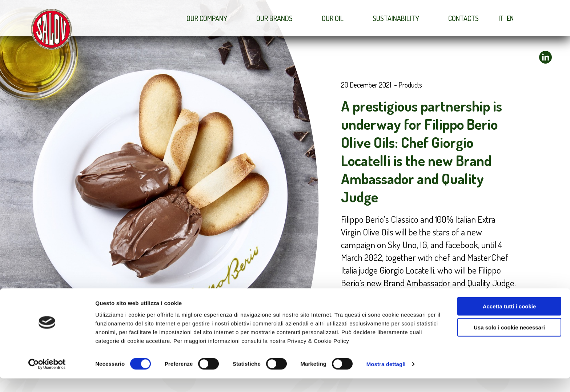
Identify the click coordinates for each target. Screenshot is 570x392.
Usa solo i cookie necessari (509, 341)
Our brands (274, 18)
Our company (207, 18)
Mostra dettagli (386, 378)
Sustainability (396, 18)
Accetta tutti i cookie (509, 320)
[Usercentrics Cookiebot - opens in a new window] (47, 378)
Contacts (463, 18)
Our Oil (333, 18)
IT (501, 18)
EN (510, 18)
